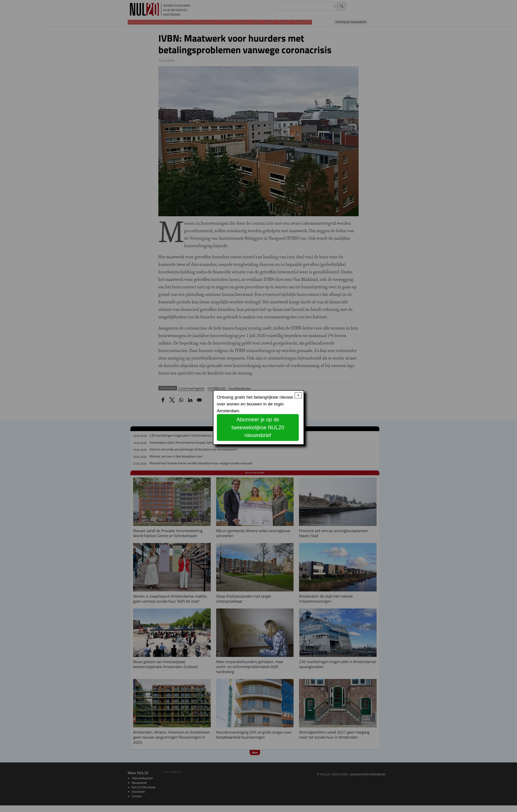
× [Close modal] (298, 395)
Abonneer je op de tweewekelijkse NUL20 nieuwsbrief (258, 427)
